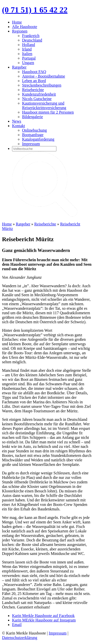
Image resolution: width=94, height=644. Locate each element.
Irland (27, 49)
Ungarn (28, 63)
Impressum (31, 144)
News (17, 121)
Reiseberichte (33, 90)
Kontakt (19, 126)
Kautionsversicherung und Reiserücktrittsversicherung (44, 105)
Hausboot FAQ (34, 72)
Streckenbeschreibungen (42, 85)
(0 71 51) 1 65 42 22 (35, 10)
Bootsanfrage (33, 135)
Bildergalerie (32, 117)
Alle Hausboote (25, 27)
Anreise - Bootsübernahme (44, 76)
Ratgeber (19, 67)
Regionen (20, 31)
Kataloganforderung (38, 139)
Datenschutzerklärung (20, 638)
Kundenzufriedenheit (39, 94)
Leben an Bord (34, 81)
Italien (27, 54)
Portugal (29, 58)
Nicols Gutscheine (37, 99)
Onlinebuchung (34, 130)
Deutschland (32, 40)
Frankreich (31, 36)
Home (17, 22)
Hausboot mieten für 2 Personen (48, 112)
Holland (29, 45)
